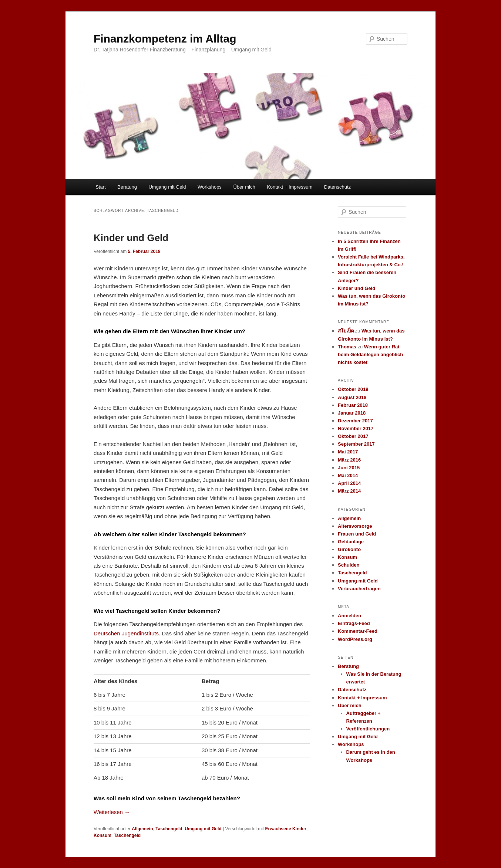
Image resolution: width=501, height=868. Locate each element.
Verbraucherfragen (359, 589)
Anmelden (349, 616)
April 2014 (349, 483)
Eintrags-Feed (354, 623)
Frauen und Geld (357, 534)
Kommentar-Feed (358, 631)
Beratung (127, 187)
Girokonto (349, 549)
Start (100, 187)
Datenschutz (337, 187)
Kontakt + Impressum (290, 187)
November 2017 (356, 428)
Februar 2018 (353, 405)
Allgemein (142, 829)
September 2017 (356, 444)
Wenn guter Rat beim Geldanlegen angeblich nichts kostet (370, 354)
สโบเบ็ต (346, 331)
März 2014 (349, 491)
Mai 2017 (348, 452)
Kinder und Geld (131, 238)
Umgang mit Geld (167, 187)
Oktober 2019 (353, 389)
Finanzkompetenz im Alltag (165, 39)
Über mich (244, 187)
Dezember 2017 (355, 421)
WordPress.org (355, 639)
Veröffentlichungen (368, 729)
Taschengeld (169, 829)
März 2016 (349, 460)
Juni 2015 (349, 468)
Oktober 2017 (353, 436)
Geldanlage (351, 542)
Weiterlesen (112, 812)
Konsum (102, 835)
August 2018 (352, 397)
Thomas (347, 347)
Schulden (349, 565)
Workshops (210, 187)
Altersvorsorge (355, 526)
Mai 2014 (348, 475)
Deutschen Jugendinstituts (126, 633)
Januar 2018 (352, 413)
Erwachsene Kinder (286, 829)
